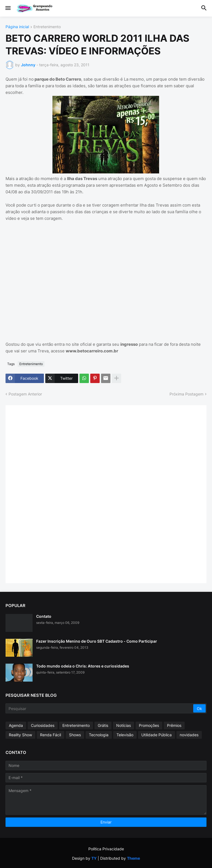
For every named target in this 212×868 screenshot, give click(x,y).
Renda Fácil (51, 735)
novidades (189, 735)
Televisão (125, 735)
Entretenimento (47, 27)
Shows (75, 735)
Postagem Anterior (25, 394)
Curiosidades (43, 725)
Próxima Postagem (186, 394)
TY (94, 858)
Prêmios (174, 725)
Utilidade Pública (157, 735)
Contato (44, 616)
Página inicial (17, 27)
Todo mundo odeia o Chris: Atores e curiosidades (83, 666)
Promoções (149, 725)
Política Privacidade (106, 849)
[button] (8, 8)
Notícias (124, 725)
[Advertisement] (52, 494)
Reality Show (20, 735)
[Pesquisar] (100, 708)
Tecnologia (99, 735)
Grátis (103, 725)
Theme (133, 858)
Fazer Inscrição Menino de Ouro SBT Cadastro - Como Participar (97, 641)
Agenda (16, 725)
